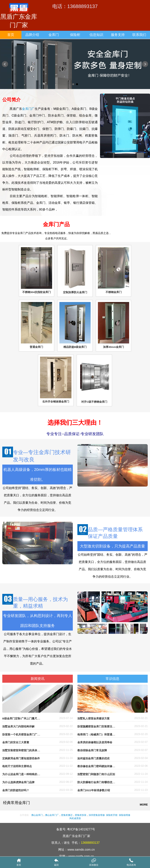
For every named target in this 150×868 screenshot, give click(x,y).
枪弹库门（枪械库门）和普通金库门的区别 (103, 735)
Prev (5, 64)
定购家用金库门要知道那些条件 (21, 758)
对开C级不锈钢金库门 (94, 402)
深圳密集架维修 (97, 815)
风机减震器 (75, 818)
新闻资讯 (38, 679)
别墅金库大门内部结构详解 (18, 727)
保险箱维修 (124, 815)
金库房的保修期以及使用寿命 (95, 742)
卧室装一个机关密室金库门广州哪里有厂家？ (29, 735)
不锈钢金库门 (114, 292)
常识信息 (112, 679)
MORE (144, 805)
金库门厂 (28, 109)
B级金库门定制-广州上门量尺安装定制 (25, 719)
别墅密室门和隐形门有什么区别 (96, 774)
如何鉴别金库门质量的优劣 (93, 758)
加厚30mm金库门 (114, 347)
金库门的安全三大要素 (16, 742)
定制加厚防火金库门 (75, 292)
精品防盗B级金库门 (75, 347)
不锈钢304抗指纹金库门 (36, 292)
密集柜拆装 (81, 815)
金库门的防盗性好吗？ (16, 790)
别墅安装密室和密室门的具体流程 (22, 750)
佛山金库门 (37, 815)
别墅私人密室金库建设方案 (93, 719)
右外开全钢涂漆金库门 (56, 402)
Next (145, 64)
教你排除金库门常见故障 (92, 750)
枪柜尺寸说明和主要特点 (17, 766)
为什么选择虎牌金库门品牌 (18, 782)
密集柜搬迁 (67, 815)
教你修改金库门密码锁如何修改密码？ (100, 766)
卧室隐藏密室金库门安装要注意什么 (99, 727)
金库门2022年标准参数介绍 (94, 790)
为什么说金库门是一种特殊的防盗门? (25, 774)
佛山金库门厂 (52, 815)
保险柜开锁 (112, 815)
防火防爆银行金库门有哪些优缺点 (98, 782)
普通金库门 (36, 347)
